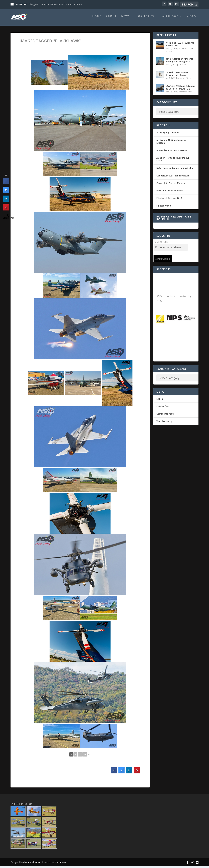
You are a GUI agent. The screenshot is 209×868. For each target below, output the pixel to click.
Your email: (161, 244)
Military (169, 53)
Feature (191, 51)
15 (85, 757)
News (126, 19)
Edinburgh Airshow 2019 (169, 200)
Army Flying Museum (168, 135)
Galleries (146, 19)
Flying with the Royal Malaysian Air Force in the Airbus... (56, 4)
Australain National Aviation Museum (172, 144)
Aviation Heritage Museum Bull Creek (173, 161)
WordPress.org (164, 423)
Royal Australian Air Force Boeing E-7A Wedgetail (179, 62)
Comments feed (165, 416)
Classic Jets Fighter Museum (171, 185)
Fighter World (164, 208)
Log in (160, 401)
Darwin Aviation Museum (170, 193)
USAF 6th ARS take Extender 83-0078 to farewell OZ (180, 89)
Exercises (183, 51)
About (111, 19)
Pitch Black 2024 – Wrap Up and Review (180, 46)
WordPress (60, 864)
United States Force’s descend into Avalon (177, 76)
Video (192, 19)
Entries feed (163, 408)
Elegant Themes (32, 864)
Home (97, 19)
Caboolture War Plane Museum (173, 178)
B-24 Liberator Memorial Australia (175, 170)
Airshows (171, 19)
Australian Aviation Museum (172, 152)
